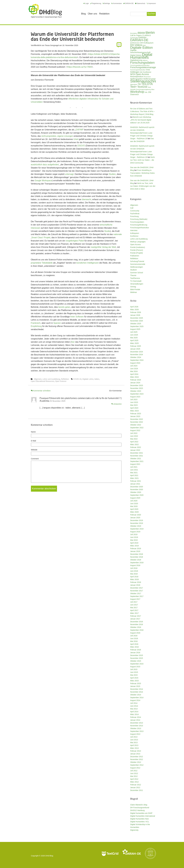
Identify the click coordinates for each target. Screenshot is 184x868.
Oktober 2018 (136, 560)
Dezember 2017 (137, 588)
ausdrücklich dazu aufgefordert (45, 165)
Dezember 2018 (137, 554)
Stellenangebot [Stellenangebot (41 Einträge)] (136, 79)
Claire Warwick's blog (139, 805)
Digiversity (134, 830)
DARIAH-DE (128, 3)
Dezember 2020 (137, 487)
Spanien (57, 323)
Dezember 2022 (137, 419)
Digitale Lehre (88, 379)
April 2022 (134, 442)
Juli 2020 (134, 501)
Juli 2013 (134, 737)
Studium (133, 270)
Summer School (137, 273)
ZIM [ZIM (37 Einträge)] (150, 92)
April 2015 (134, 678)
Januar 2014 (135, 720)
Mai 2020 (134, 506)
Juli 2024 (134, 366)
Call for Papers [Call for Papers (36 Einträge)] (136, 35)
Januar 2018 (135, 585)
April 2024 (134, 374)
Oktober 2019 (136, 526)
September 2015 (137, 664)
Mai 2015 (134, 675)
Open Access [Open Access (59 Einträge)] (142, 74)
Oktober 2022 (136, 425)
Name (33, 432)
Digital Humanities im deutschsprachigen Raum (45, 11)
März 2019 (134, 546)
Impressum (151, 3)
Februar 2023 (136, 414)
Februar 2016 (136, 650)
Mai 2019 (134, 540)
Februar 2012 (136, 785)
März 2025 (134, 343)
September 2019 (137, 529)
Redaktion (104, 14)
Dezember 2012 (137, 757)
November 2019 (137, 523)
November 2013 (137, 726)
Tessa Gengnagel (52, 45)
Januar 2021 (135, 484)
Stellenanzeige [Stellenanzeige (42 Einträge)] (149, 79)
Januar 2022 (135, 450)
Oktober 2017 (136, 593)
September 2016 (137, 630)
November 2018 (137, 557)
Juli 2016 (134, 636)
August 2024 (135, 363)
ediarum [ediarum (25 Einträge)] (145, 60)
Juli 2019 (134, 534)
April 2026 (134, 307)
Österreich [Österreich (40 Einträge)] (134, 94)
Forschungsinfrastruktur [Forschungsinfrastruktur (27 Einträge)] (138, 70)
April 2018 (134, 577)
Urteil (76, 139)
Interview (134, 230)
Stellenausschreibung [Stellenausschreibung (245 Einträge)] (148, 81)
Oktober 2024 (136, 357)
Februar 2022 (136, 447)
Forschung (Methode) (139, 219)
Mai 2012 (134, 776)
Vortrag (133, 287)
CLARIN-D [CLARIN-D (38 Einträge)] (147, 35)
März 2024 (134, 377)
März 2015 (134, 681)
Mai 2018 (134, 574)
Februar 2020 (136, 515)
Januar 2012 (135, 787)
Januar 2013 (135, 754)
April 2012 (134, 779)
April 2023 (134, 408)
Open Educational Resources (42, 381)
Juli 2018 (134, 568)
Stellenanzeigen (137, 267)
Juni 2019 (134, 537)
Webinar (134, 292)
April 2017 (134, 610)
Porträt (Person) (137, 250)
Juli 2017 (134, 602)
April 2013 (134, 745)
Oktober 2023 (136, 391)
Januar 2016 (135, 653)
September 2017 (137, 596)
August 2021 (135, 464)
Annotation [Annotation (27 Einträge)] (134, 33)
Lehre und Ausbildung (51, 379)
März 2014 (134, 714)
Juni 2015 (134, 672)
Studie (107, 231)
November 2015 (137, 658)
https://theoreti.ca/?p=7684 (80, 67)
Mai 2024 (134, 371)
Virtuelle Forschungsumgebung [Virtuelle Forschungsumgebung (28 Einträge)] (140, 89)
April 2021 (134, 475)
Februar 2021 (136, 481)
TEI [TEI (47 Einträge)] (139, 84)
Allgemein (38, 379)
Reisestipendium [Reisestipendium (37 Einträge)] (137, 77)
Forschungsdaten (137, 222)
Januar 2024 (135, 383)
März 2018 (134, 579)
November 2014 (137, 692)
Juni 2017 (134, 605)
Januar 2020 (135, 518)
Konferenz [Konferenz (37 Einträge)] (147, 72)
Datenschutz (140, 3)
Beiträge (106, 3)
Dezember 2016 (137, 622)
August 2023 (135, 397)
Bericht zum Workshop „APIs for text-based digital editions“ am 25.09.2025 (141, 120)
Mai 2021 (134, 473)
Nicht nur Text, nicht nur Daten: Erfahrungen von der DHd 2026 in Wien (143, 186)
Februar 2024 (136, 380)
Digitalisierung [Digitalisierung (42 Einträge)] (136, 60)
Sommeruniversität (138, 264)
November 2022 (137, 422)
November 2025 (137, 321)
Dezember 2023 (137, 385)
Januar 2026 (135, 315)
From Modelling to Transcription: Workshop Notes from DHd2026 (142, 173)
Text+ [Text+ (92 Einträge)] (134, 87)
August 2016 (135, 633)
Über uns (92, 14)
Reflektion (65, 379)
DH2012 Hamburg (137, 810)
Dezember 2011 (137, 790)
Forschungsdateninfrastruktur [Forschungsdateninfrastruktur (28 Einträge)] (140, 65)
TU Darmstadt (136, 281)
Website (34, 450)
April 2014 (134, 712)
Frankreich (36, 323)
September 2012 (137, 765)
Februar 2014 (136, 717)
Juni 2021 (134, 470)
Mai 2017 (134, 608)
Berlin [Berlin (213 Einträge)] (150, 32)
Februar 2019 (136, 549)
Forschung (134, 216)
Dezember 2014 (137, 689)
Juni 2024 (134, 369)
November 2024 (137, 355)
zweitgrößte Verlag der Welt (103, 247)
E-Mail (33, 441)
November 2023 (137, 388)
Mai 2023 (134, 405)
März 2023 (134, 411)
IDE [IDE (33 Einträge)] (141, 72)
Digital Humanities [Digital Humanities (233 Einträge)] (141, 56)
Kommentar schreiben (42, 391)
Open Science (61, 381)
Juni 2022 (134, 436)
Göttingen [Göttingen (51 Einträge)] (135, 72)
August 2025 (135, 329)
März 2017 (134, 613)
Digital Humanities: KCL (140, 822)
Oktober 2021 (136, 459)
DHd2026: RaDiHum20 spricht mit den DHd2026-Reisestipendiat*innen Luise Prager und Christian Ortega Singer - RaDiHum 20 (142, 133)
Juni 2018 (134, 571)
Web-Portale (135, 289)
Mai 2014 (134, 709)
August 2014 (135, 700)
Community (135, 211)
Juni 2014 (134, 706)
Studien (112, 174)
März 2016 (134, 647)
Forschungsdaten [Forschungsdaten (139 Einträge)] (142, 63)
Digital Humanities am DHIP (141, 813)
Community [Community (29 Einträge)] (134, 38)
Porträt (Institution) (138, 247)
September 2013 (137, 731)
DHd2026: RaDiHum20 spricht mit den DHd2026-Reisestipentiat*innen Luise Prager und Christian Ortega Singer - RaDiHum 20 (142, 152)
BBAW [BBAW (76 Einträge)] (141, 33)
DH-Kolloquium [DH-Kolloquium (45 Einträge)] (147, 43)
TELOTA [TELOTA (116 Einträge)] (147, 84)
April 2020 (134, 509)
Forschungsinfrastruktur (140, 228)
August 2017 (135, 599)
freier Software (77, 317)
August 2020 (135, 498)
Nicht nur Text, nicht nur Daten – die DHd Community (142, 160)
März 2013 (134, 748)
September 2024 (137, 360)
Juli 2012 (134, 771)
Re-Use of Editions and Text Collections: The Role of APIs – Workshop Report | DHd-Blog (143, 111)
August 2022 (135, 430)
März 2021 (134, 478)
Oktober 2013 (136, 728)
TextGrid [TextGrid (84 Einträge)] (142, 87)
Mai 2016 (134, 641)
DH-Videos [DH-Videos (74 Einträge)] (136, 45)
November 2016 (137, 624)
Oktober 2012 (136, 762)
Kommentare (117, 3)
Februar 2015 (136, 683)
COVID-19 (77, 379)
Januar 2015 (135, 686)
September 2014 (137, 698)
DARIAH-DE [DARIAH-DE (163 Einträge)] (139, 40)
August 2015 (135, 667)
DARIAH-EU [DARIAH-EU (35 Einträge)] (135, 43)
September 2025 (137, 326)
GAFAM (79, 130)
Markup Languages (138, 242)
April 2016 (134, 644)
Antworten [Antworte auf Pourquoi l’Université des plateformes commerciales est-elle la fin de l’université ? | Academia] (118, 404)
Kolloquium (135, 233)
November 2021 (137, 456)
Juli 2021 (134, 467)
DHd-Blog (49, 856)
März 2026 (134, 310)
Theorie (133, 275)
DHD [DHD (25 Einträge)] (144, 45)
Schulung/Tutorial (137, 261)
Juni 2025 (134, 335)
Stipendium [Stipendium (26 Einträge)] (134, 84)
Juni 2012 (134, 773)
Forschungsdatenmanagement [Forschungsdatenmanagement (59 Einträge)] (146, 67)
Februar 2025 (136, 346)
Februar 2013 (136, 751)
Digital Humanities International (143, 816)
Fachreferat (135, 214)
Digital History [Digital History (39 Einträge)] (136, 55)
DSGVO (81, 146)
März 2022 (134, 444)
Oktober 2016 (136, 627)
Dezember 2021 (137, 453)
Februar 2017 (136, 616)
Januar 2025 (135, 349)
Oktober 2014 (136, 695)
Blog (83, 14)
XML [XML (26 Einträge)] (146, 92)
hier (73, 342)
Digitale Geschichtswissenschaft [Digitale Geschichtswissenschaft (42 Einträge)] (140, 51)
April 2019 (134, 543)
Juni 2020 (134, 504)
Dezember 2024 (137, 352)
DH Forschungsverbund (140, 808)
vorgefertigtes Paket (75, 241)
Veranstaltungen (137, 284)
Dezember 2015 (137, 655)
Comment (35, 459)
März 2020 (134, 512)
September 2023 (137, 394)
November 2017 (137, 591)
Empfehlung (36, 326)
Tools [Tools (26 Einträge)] (149, 87)
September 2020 (137, 495)
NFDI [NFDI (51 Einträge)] (133, 74)
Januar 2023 (135, 416)
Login (86, 3)
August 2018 (135, 565)
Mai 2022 (134, 439)
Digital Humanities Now (139, 819)
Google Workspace (43, 181)
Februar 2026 (136, 312)
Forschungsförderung (139, 225)
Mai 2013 (134, 743)
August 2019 (135, 532)
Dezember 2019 (137, 520)
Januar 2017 (135, 619)
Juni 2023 (134, 402)
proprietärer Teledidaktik (42, 263)
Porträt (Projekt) (137, 253)
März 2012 (134, 782)
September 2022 (137, 428)
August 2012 (135, 768)
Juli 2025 (134, 332)
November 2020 (137, 489)
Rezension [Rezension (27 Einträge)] (147, 77)
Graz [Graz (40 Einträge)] (148, 70)
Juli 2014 (134, 703)
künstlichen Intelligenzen (88, 263)
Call (132, 208)
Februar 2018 (136, 582)
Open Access (136, 244)
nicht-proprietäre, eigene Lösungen (57, 136)
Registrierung (96, 3)
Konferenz (134, 236)
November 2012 (137, 759)
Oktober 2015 (136, 661)
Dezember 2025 (137, 318)
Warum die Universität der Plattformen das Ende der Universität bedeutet (72, 36)
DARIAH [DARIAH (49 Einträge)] (142, 38)
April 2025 (134, 340)
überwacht (87, 199)
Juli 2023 (134, 399)
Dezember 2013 (137, 723)
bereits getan (64, 307)
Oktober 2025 (136, 324)
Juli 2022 (134, 433)
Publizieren (135, 256)
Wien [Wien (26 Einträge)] (153, 89)
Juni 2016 (134, 638)
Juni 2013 (134, 740)
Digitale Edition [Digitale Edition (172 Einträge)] (142, 48)
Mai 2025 (134, 338)
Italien (97, 379)
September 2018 (137, 563)
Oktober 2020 (136, 492)
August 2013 (135, 734)
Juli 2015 (134, 669)
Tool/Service (135, 278)
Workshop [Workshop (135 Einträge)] (137, 92)
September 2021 (137, 461)
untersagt (69, 174)
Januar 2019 (135, 551)
